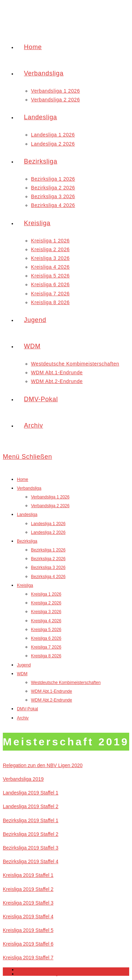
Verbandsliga (29, 488)
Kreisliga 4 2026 (46, 621)
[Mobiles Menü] (27, 457)
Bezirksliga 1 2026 (48, 550)
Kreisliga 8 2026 (46, 656)
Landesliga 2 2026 (48, 532)
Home (23, 479)
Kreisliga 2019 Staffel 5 (28, 930)
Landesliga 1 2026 (48, 524)
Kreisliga (25, 585)
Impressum (27, 969)
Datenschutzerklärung (37, 974)
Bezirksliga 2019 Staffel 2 (31, 834)
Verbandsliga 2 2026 (50, 506)
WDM (22, 674)
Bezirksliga (27, 541)
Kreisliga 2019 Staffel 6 (28, 944)
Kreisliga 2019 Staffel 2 (28, 889)
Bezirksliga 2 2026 (48, 559)
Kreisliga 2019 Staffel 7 (28, 958)
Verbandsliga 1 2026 (50, 497)
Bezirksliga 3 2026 (48, 568)
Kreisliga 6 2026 (46, 638)
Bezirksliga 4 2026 (48, 577)
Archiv (23, 718)
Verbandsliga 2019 (23, 779)
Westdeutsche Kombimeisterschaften (66, 683)
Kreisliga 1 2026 (46, 594)
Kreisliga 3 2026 (46, 612)
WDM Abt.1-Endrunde (52, 691)
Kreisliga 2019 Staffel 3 (28, 903)
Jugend (24, 665)
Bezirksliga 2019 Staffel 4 (31, 861)
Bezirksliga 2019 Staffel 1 (31, 820)
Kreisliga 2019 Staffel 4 (28, 917)
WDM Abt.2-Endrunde (52, 700)
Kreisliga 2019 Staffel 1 (28, 875)
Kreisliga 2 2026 (46, 603)
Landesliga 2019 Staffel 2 (31, 806)
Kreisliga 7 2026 (46, 647)
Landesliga (27, 515)
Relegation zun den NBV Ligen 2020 (43, 765)
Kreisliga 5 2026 (46, 630)
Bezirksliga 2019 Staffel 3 (31, 848)
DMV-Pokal (27, 709)
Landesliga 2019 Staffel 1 (31, 793)
